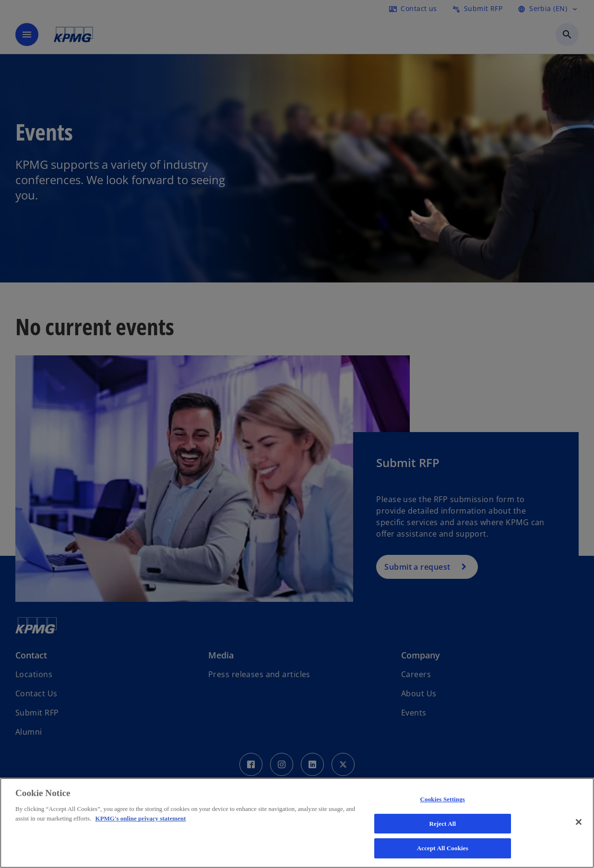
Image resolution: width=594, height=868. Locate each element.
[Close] (579, 822)
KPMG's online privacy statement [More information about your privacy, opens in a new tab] (141, 818)
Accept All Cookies (443, 848)
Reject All (442, 824)
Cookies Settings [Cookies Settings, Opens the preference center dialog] (443, 799)
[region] (297, 823)
